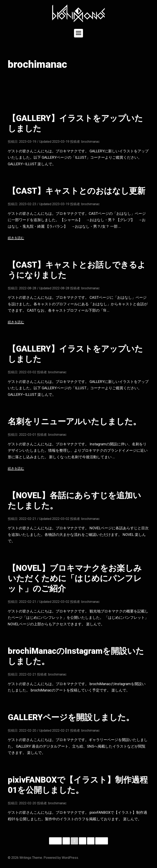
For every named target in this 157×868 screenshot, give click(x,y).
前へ (55, 841)
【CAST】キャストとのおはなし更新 (77, 191)
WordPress (70, 858)
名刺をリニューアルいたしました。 (74, 422)
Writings (25, 858)
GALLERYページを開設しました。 (71, 717)
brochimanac (90, 142)
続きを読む (16, 238)
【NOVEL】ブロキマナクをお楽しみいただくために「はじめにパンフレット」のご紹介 (75, 578)
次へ (102, 841)
